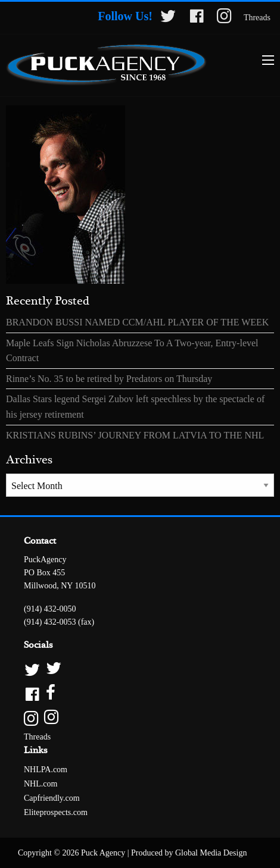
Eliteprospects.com (56, 812)
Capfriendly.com (52, 798)
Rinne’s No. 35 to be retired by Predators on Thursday (109, 379)
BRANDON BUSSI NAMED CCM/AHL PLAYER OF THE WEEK (137, 322)
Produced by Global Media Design (189, 853)
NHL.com (41, 784)
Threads (257, 18)
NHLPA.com (46, 770)
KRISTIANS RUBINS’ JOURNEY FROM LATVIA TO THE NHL (135, 435)
